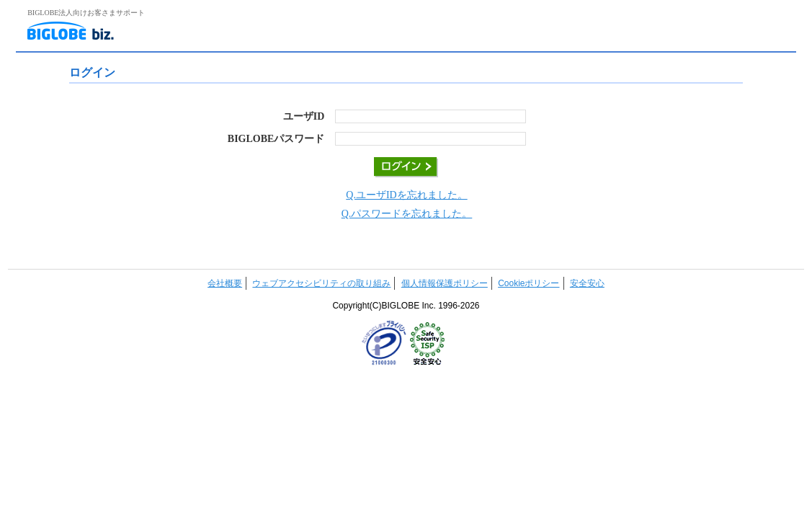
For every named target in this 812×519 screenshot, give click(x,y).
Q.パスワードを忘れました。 (407, 214)
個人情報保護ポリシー (445, 283)
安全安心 (587, 283)
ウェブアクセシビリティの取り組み (321, 283)
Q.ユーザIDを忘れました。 (406, 195)
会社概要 (225, 283)
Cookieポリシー (528, 283)
